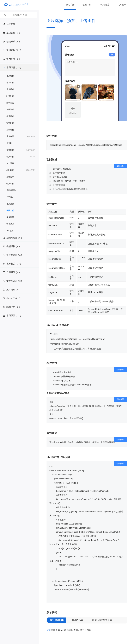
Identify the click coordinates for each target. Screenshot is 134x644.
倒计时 (9, 143)
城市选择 (10, 163)
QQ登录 (123, 5)
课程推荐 (105, 5)
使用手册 (70, 5)
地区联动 (21, 170)
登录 (49, 630)
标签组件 (10, 96)
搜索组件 (10, 123)
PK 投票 (10, 231)
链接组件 (10, 184)
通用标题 (21, 136)
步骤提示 (10, 177)
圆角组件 (10, 89)
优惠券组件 (11, 190)
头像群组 (10, 217)
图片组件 (10, 76)
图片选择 (10, 204)
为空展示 (10, 197)
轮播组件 (21, 150)
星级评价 (10, 130)
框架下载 (87, 5)
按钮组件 (10, 116)
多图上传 (10, 210)
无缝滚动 (10, 109)
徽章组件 (10, 83)
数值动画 (10, 224)
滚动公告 (10, 103)
